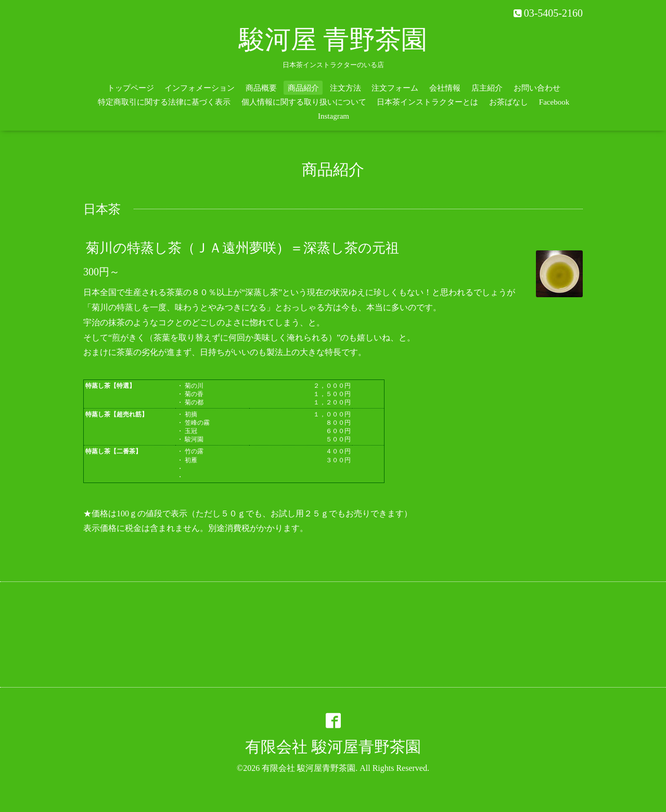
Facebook (554, 102)
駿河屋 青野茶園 (333, 40)
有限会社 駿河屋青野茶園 (333, 747)
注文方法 (345, 88)
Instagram (334, 116)
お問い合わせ (537, 88)
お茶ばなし (509, 102)
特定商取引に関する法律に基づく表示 (164, 102)
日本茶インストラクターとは (427, 102)
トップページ (131, 88)
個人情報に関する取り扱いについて (304, 102)
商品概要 (261, 88)
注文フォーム (395, 88)
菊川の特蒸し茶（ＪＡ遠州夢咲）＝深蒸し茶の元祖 (242, 248)
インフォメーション (200, 88)
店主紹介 (487, 88)
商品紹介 (303, 88)
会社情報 (445, 88)
